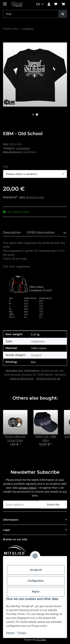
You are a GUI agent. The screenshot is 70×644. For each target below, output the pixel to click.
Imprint (10, 633)
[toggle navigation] (5, 2)
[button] (49, 4)
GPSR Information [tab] (41, 233)
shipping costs (35, 197)
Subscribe (53, 504)
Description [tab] (12, 233)
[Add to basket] (6, 40)
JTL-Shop (41, 640)
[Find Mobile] (31, 14)
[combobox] (35, 174)
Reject (36, 592)
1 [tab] (33, 115)
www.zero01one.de (22, 379)
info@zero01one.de (48, 379)
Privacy (22, 633)
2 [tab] (37, 115)
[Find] (63, 14)
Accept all (36, 570)
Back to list (12, 29)
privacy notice (28, 488)
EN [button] (38, 4)
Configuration (36, 581)
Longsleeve (23, 148)
